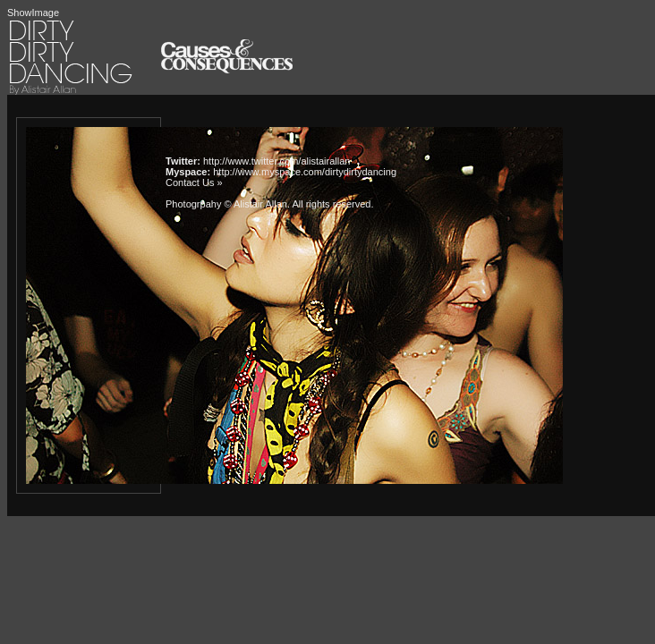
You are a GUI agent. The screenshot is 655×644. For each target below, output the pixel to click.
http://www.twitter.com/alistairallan (276, 161)
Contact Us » (194, 182)
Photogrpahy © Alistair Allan (226, 204)
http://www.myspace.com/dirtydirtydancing (305, 172)
